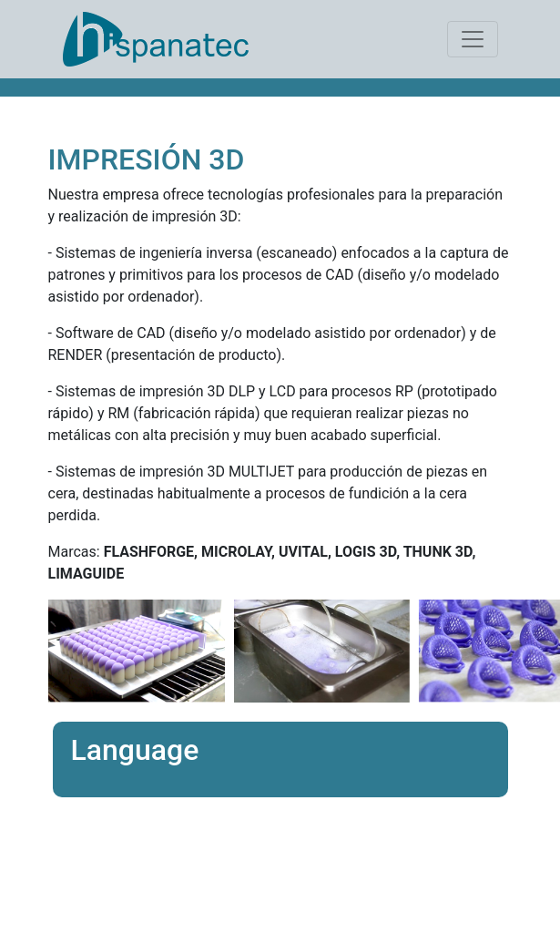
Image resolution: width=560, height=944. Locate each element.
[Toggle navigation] (473, 39)
